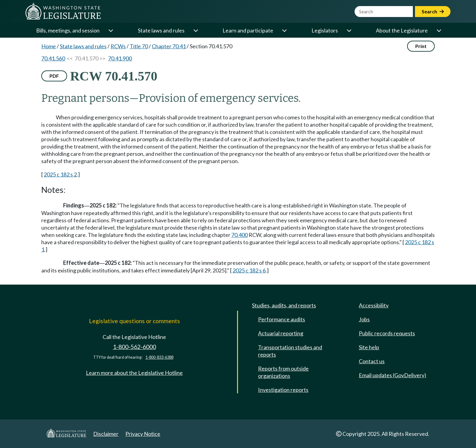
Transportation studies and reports (290, 351)
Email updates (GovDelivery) (393, 375)
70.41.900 (120, 58)
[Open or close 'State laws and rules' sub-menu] (195, 30)
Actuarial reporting (281, 333)
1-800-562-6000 (134, 347)
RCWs (118, 46)
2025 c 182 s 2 (60, 174)
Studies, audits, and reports (284, 305)
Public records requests (387, 333)
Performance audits (282, 319)
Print (421, 46)
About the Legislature (402, 30)
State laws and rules (161, 30)
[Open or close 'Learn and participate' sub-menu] (284, 30)
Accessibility (374, 305)
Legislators (325, 30)
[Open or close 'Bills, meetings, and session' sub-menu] (110, 30)
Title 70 (139, 46)
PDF (54, 76)
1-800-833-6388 (159, 357)
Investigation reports (283, 390)
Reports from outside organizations (283, 372)
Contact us (372, 361)
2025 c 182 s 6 (249, 270)
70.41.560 (53, 58)
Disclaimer (106, 434)
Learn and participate (248, 30)
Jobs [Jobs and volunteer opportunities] (364, 319)
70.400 (240, 235)
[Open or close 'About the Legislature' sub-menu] (439, 30)
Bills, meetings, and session (68, 30)
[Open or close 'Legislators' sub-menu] (349, 30)
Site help (369, 347)
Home (49, 46)
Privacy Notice (143, 434)
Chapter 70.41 (169, 46)
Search (433, 11)
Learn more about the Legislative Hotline (134, 373)
